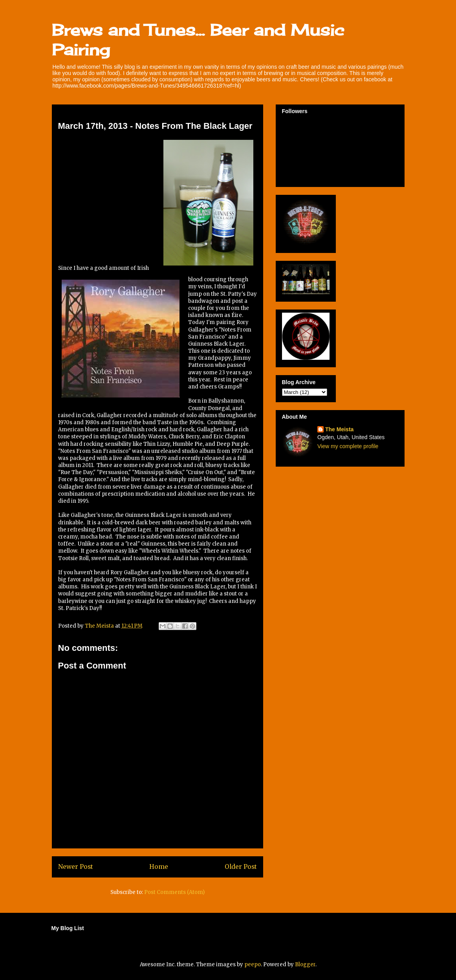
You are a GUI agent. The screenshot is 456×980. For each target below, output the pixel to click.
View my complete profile (348, 446)
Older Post (241, 867)
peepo (253, 964)
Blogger (305, 964)
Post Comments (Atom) (174, 892)
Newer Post (76, 867)
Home (159, 867)
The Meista (339, 429)
